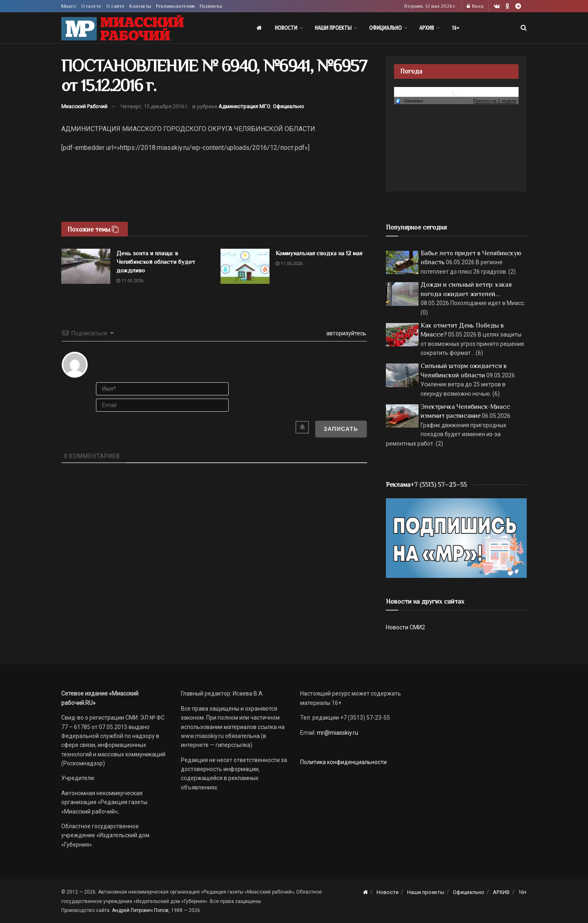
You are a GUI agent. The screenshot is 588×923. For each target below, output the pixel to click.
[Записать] (341, 429)
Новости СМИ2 (405, 627)
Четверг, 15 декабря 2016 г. (155, 106)
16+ (455, 28)
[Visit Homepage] (122, 28)
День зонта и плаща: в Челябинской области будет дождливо (156, 262)
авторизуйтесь (346, 333)
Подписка (211, 6)
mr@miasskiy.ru (337, 733)
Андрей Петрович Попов (140, 910)
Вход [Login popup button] (475, 6)
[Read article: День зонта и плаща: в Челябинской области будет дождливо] (86, 266)
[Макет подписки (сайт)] (456, 537)
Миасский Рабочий (84, 106)
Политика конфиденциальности (343, 762)
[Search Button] (524, 28)
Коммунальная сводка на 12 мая (319, 253)
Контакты (140, 6)
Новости (286, 28)
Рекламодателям (175, 6)
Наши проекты (333, 28)
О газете (91, 6)
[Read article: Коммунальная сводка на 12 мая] (245, 266)
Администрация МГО (244, 106)
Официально (385, 28)
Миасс (69, 6)
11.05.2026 (130, 281)
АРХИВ (427, 28)
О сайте (115, 6)
